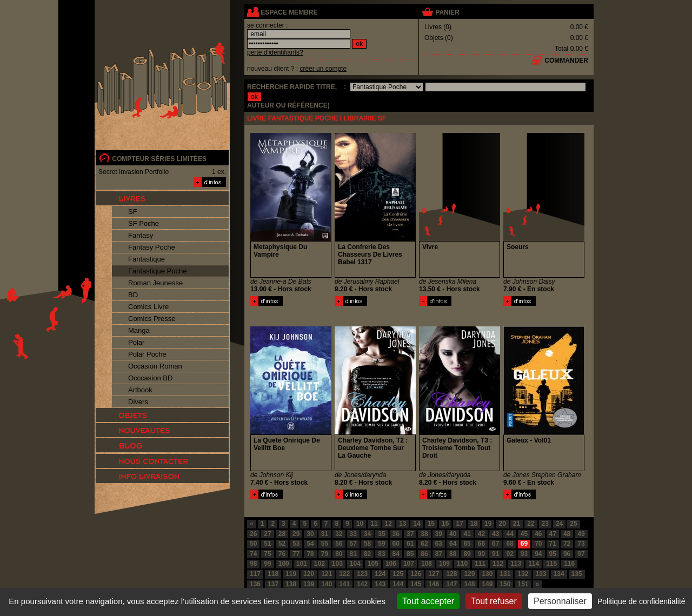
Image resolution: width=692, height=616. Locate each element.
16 (445, 524)
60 (396, 544)
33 (353, 534)
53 (296, 544)
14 (417, 524)
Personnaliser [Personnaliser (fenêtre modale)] (560, 601)
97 (581, 554)
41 (467, 534)
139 (309, 584)
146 (434, 584)
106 (391, 564)
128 (451, 574)
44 (510, 534)
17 (459, 524)
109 (444, 564)
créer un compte (323, 69)
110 (462, 564)
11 (374, 524)
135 (577, 574)
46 (538, 534)
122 (344, 574)
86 (424, 554)
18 (474, 524)
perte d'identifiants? (275, 52)
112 (498, 564)
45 (524, 534)
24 (559, 524)
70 (538, 544)
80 (339, 554)
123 (362, 574)
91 (495, 554)
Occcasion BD (150, 378)
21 (517, 524)
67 (495, 544)
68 (510, 544)
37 (410, 534)
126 (416, 574)
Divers (138, 402)
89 (467, 554)
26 (253, 534)
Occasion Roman (155, 366)
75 (267, 554)
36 (396, 534)
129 (469, 574)
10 (360, 524)
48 (567, 534)
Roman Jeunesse (155, 283)
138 (291, 584)
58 (367, 544)
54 (310, 544)
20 (502, 524)
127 (434, 574)
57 (353, 544)
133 (541, 574)
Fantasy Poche (152, 247)
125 (398, 574)
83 (381, 554)
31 (325, 534)
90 (481, 554)
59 (381, 544)
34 (367, 534)
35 (381, 534)
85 (410, 554)
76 (282, 554)
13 (402, 524)
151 (523, 584)
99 (267, 564)
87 (439, 554)
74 (253, 554)
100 (284, 564)
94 (538, 554)
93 (524, 554)
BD (133, 295)
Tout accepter (428, 601)
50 (253, 544)
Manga (139, 330)
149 (487, 584)
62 (424, 544)
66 (481, 544)
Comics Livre (148, 307)
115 (551, 564)
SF (133, 212)
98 (253, 564)
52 (282, 544)
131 (505, 574)
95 (553, 554)
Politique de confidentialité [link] (641, 601)
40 (453, 534)
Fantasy (141, 235)
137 (273, 584)
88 (453, 554)
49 (581, 534)
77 (296, 554)
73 (581, 544)
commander (566, 61)
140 (327, 584)
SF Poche (144, 223)
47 (553, 534)
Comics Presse (152, 319)
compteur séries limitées (159, 159)
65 (467, 544)
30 (310, 534)
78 (310, 554)
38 (424, 534)
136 (255, 584)
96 (567, 554)
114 (534, 564)
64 (453, 544)
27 (267, 534)
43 (495, 534)
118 (273, 574)
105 (373, 564)
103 (337, 564)
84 (396, 554)
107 (409, 564)
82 (367, 554)
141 (344, 584)
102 (320, 564)
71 (553, 544)
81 (353, 554)
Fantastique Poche (157, 271)
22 (531, 524)
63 (439, 544)
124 (380, 574)
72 (567, 544)
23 (545, 524)
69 (524, 544)
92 (510, 554)
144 (398, 584)
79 (325, 554)
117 (255, 574)
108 (427, 564)
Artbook (140, 390)
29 (296, 534)
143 (380, 584)
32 (339, 534)
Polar (136, 342)
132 (523, 574)
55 (325, 544)
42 (481, 534)
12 (388, 524)
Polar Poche (147, 354)
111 (480, 564)
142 (362, 584)
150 (505, 584)
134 (559, 574)
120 (309, 574)
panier (447, 12)
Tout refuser (494, 601)
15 (431, 524)
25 (573, 524)
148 (469, 584)
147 (451, 584)
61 (410, 544)
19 (488, 524)
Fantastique (147, 259)
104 (355, 564)
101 (302, 564)
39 (439, 534)
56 (339, 544)
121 (327, 574)
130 (487, 574)
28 (282, 534)
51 (267, 544)
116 (569, 564)
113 (516, 564)
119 (291, 574)
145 (416, 584)
